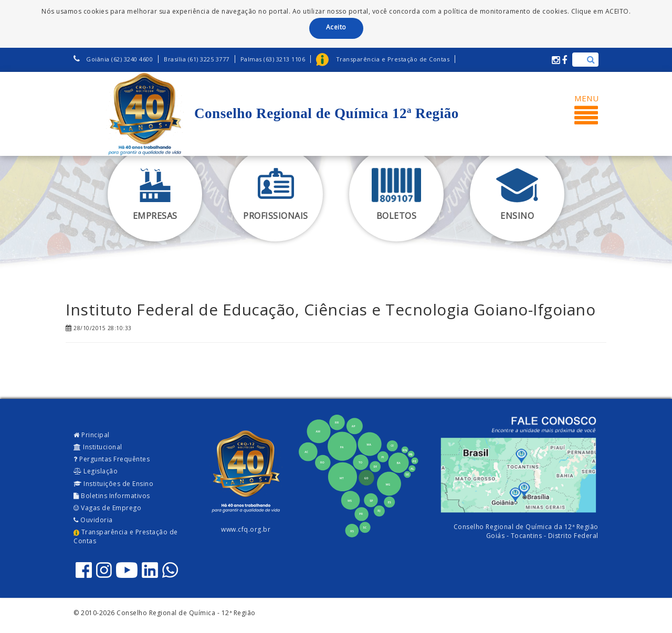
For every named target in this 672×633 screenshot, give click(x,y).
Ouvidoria (93, 520)
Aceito (336, 27)
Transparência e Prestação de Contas (126, 536)
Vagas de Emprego (107, 508)
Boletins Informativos (112, 496)
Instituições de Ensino (113, 484)
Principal (92, 435)
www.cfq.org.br (246, 529)
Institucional (98, 447)
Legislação (96, 471)
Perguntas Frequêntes (112, 459)
